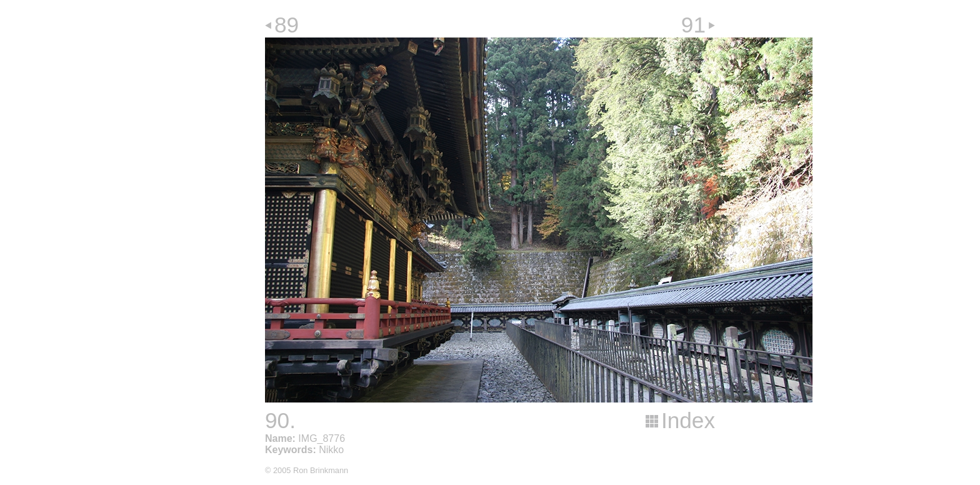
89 (287, 25)
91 (693, 25)
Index (688, 420)
